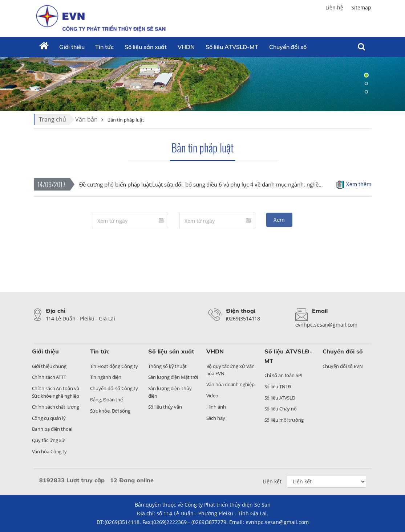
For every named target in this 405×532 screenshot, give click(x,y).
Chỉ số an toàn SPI (283, 375)
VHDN (186, 47)
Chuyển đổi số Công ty (114, 388)
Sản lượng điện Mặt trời (173, 377)
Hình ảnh (216, 407)
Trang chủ (52, 119)
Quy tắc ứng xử (48, 440)
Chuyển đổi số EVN (343, 366)
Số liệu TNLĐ (278, 386)
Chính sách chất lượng (56, 407)
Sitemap (361, 7)
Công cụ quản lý (49, 418)
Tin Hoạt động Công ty (114, 366)
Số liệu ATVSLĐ (280, 398)
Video (212, 396)
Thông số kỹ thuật (167, 366)
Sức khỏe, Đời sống (110, 411)
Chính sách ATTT (49, 377)
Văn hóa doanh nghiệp (230, 384)
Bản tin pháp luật (202, 148)
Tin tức (104, 47)
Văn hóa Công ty (50, 451)
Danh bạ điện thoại (52, 429)
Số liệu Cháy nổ (281, 409)
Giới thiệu (72, 47)
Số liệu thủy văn (165, 407)
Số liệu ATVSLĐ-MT (232, 47)
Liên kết (272, 481)
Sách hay (216, 418)
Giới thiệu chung (49, 366)
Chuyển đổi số (343, 351)
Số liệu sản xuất (146, 47)
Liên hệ (334, 7)
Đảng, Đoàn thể (107, 400)
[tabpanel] (202, 83)
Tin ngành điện (106, 377)
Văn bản (86, 119)
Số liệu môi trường (284, 420)
